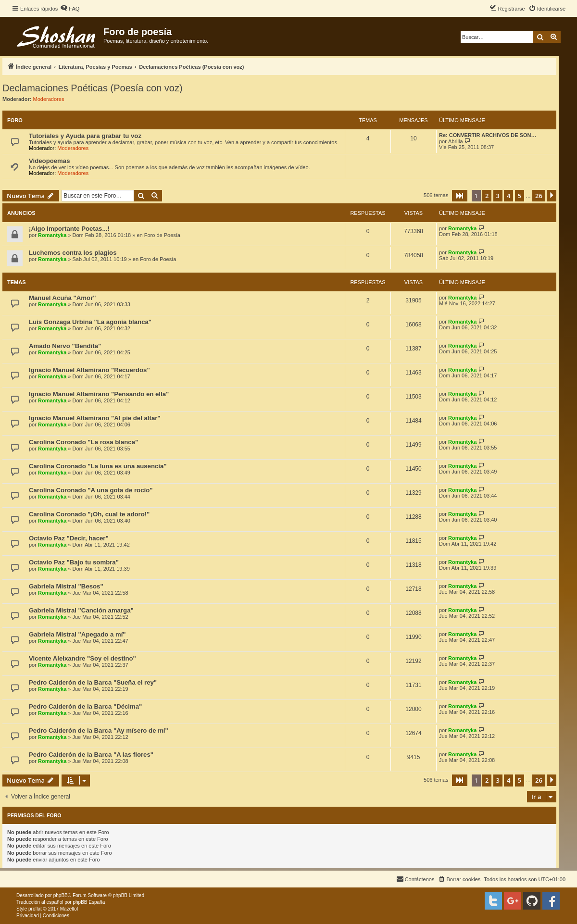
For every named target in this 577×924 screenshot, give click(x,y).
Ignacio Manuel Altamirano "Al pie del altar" (95, 418)
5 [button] (520, 196)
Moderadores (49, 99)
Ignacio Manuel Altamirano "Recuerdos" (89, 370)
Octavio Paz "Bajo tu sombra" (74, 562)
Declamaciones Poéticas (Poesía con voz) (93, 88)
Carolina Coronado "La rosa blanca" (83, 442)
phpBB (61, 895)
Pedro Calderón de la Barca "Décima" (85, 706)
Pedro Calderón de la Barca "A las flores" (91, 755)
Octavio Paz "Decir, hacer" (69, 538)
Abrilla (456, 141)
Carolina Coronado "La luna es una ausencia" (98, 466)
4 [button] (508, 196)
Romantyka (52, 235)
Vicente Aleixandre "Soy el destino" (82, 658)
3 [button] (498, 196)
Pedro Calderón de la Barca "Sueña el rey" (93, 682)
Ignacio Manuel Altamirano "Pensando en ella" (99, 394)
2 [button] (487, 196)
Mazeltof (69, 909)
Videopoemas (50, 161)
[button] (460, 196)
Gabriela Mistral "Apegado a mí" (77, 634)
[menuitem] (70, 9)
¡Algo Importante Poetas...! (69, 229)
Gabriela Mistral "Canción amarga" (81, 610)
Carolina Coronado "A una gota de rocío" (91, 490)
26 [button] (539, 196)
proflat (35, 909)
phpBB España (89, 902)
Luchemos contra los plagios (73, 253)
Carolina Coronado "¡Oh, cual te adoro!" (89, 514)
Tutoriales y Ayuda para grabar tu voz (85, 136)
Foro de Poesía (162, 235)
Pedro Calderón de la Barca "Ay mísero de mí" (99, 730)
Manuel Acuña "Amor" (63, 298)
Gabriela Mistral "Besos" (66, 586)
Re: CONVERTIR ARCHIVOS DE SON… (488, 135)
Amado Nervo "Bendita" (65, 346)
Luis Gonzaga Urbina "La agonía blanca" (90, 322)
